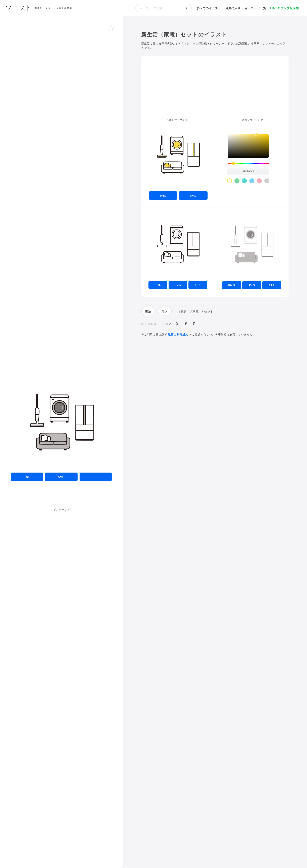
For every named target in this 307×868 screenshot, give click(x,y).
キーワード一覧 (256, 8)
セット (209, 311)
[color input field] (248, 172)
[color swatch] (230, 181)
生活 (148, 311)
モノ (165, 311)
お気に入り (233, 8)
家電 (196, 311)
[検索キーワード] (158, 8)
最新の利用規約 (178, 334)
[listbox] (248, 146)
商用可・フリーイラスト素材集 (53, 8)
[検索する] (186, 8)
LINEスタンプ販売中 (285, 8)
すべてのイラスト (209, 8)
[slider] (248, 164)
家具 (184, 311)
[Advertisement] (61, 497)
